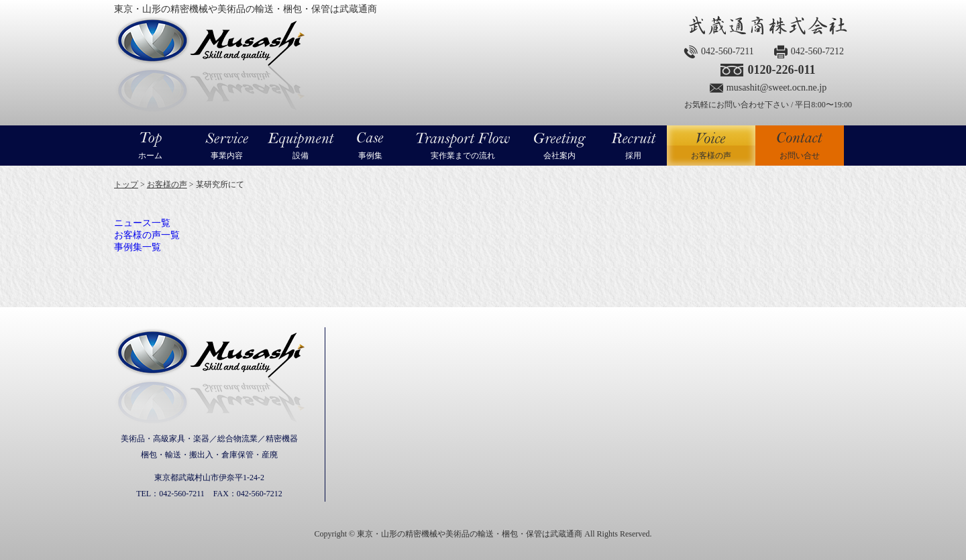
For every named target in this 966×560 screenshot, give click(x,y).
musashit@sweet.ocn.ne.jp (776, 88)
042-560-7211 (728, 51)
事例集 (370, 156)
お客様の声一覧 (147, 235)
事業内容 (227, 156)
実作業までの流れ (463, 156)
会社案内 (559, 156)
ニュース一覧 (142, 223)
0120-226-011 (781, 70)
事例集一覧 (138, 247)
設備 (301, 156)
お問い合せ (800, 156)
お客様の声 (711, 146)
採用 (633, 156)
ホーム (150, 156)
